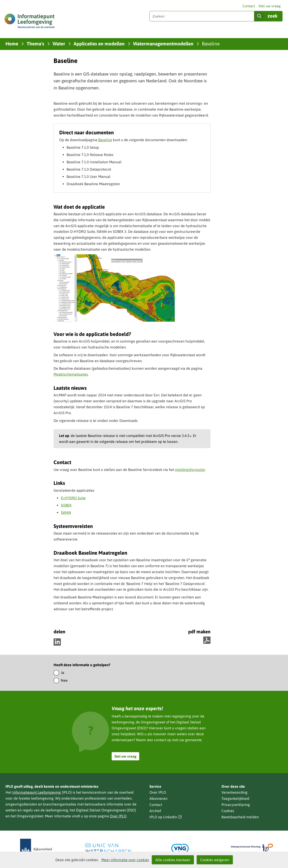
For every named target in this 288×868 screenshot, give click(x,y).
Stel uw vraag (270, 6)
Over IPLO (118, 816)
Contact (249, 6)
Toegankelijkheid (235, 798)
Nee (64, 680)
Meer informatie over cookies (125, 860)
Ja (63, 673)
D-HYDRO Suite (73, 498)
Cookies (228, 811)
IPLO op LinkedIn (166, 817)
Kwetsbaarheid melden (240, 817)
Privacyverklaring (236, 805)
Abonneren (158, 798)
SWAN (66, 512)
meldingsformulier (190, 470)
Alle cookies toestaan (173, 860)
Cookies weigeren (215, 860)
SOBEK (66, 505)
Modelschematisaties (71, 374)
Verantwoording (234, 792)
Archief (155, 811)
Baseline (105, 140)
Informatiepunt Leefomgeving (37, 792)
